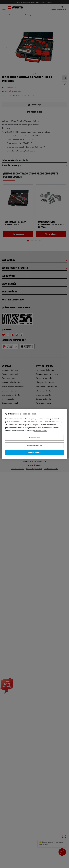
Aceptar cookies (34, 453)
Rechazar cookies (35, 445)
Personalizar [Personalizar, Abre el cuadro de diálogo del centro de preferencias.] (34, 438)
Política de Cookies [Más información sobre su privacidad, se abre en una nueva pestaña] (40, 431)
